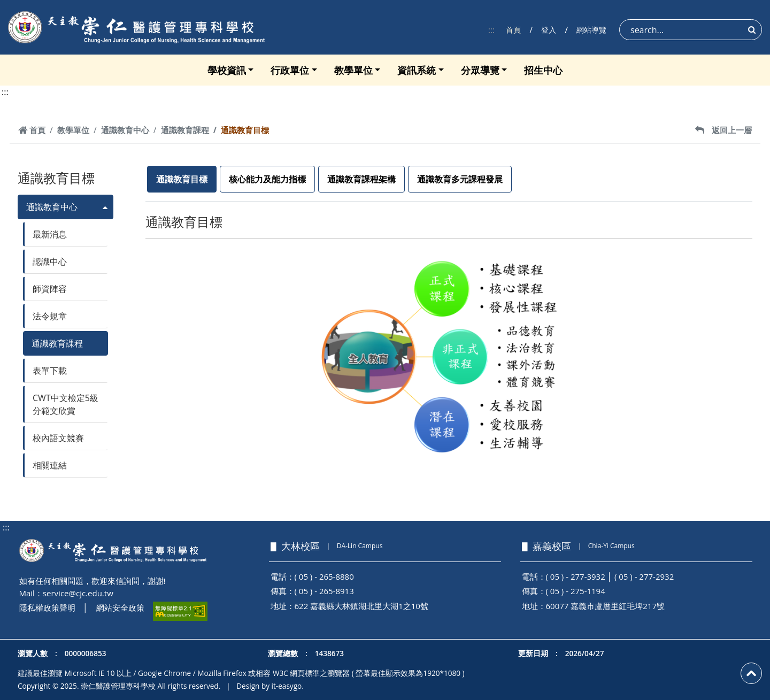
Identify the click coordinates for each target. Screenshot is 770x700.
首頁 (513, 30)
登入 (549, 30)
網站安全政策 (120, 607)
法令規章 (50, 316)
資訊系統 (417, 70)
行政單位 (290, 70)
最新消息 (50, 234)
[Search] (691, 30)
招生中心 (543, 70)
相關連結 (50, 465)
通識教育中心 (125, 130)
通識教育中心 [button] (52, 207)
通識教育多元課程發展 (460, 179)
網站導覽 (591, 30)
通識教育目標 (182, 179)
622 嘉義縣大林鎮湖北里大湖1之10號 (361, 606)
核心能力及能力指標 (267, 179)
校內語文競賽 (58, 438)
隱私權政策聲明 (47, 607)
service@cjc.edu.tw (78, 593)
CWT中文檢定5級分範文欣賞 (66, 404)
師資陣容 (50, 289)
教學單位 (353, 70)
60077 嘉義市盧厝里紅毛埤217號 (606, 606)
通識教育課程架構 (361, 179)
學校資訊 (227, 70)
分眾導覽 (480, 70)
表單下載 (50, 371)
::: (492, 30)
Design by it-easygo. (270, 686)
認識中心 (50, 261)
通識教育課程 (185, 130)
